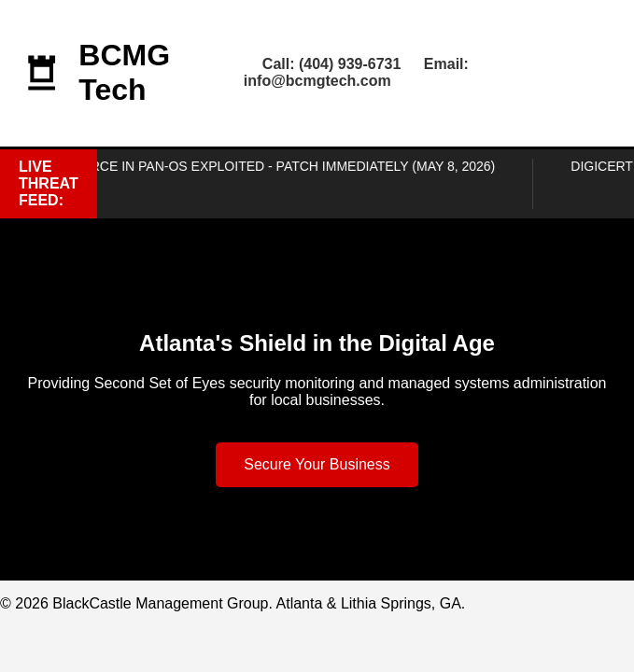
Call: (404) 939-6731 (332, 64)
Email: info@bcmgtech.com (356, 72)
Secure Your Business (317, 464)
